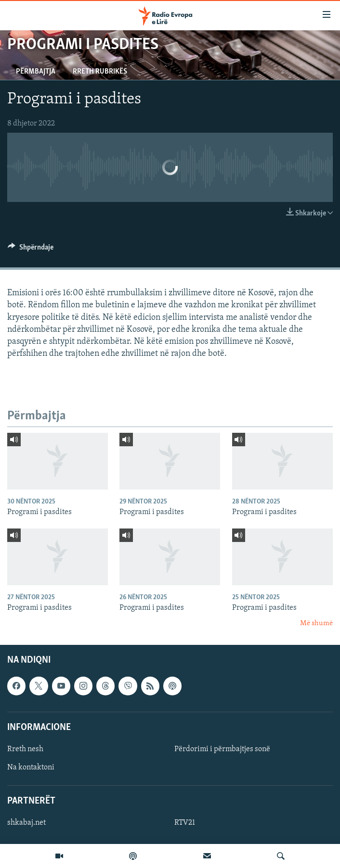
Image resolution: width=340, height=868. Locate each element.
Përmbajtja (36, 72)
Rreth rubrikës (100, 72)
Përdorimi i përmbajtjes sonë (222, 749)
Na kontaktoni (31, 767)
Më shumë (316, 623)
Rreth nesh (25, 749)
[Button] (31, 250)
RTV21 (185, 823)
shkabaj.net (26, 823)
